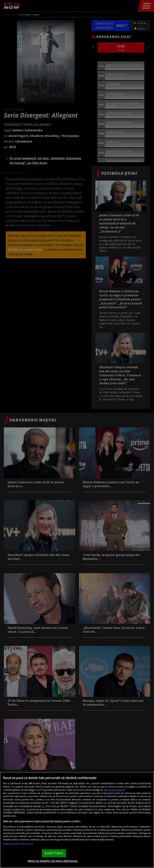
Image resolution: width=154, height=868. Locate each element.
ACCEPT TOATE (54, 853)
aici (43, 806)
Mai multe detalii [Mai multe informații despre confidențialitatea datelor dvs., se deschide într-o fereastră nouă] (114, 790)
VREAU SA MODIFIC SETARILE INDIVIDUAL (53, 861)
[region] (77, 820)
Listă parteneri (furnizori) (18, 844)
